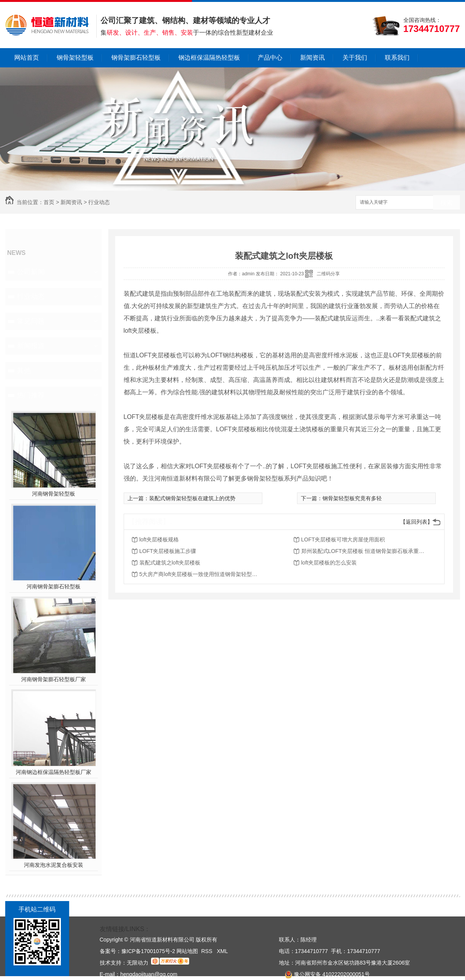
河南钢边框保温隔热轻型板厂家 (54, 772)
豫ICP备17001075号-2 (148, 951)
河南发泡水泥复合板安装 (54, 865)
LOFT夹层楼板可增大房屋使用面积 (343, 539)
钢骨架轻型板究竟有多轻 (352, 498)
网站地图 (187, 951)
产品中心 (270, 58)
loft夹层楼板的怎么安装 (329, 563)
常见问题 (31, 321)
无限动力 (138, 963)
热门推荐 (31, 395)
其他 (24, 370)
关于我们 (355, 58)
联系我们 (397, 58)
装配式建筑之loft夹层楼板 (170, 563)
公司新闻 (31, 272)
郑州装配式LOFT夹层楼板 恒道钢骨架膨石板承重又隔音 (363, 551)
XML (222, 951)
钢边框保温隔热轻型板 (209, 58)
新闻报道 (31, 346)
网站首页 (27, 58)
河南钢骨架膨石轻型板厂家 (54, 679)
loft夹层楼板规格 (159, 539)
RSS (207, 951)
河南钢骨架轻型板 (54, 494)
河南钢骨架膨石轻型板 (54, 586)
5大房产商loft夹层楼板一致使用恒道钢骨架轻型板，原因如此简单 (201, 574)
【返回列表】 (416, 522)
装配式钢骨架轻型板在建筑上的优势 (192, 498)
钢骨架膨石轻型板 (136, 58)
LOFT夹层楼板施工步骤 (168, 551)
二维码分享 (328, 274)
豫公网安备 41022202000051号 (324, 974)
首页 (49, 202)
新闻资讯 (312, 58)
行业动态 (99, 202)
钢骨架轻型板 (75, 58)
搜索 (447, 203)
